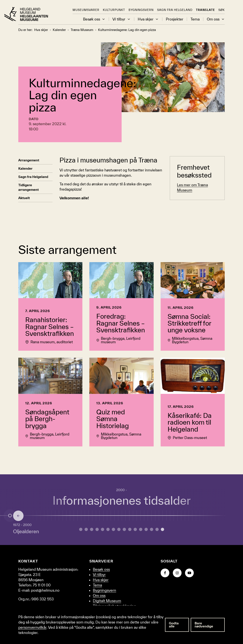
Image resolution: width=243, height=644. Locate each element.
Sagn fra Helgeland (175, 10)
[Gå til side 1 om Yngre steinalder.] (86, 529)
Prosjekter (175, 19)
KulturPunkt (114, 10)
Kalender (25, 168)
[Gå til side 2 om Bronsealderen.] (92, 529)
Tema (195, 19)
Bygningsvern (141, 10)
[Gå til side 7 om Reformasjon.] (119, 529)
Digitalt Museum (107, 601)
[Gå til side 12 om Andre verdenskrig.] (146, 529)
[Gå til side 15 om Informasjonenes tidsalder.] (162, 529)
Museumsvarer (86, 10)
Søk (222, 10)
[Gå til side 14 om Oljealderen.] (157, 529)
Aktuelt (24, 198)
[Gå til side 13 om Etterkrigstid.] (152, 529)
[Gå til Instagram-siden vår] (177, 573)
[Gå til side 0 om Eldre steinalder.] (81, 529)
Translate (205, 10)
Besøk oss (94, 19)
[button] (104, 19)
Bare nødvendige (204, 625)
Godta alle (174, 625)
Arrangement (29, 160)
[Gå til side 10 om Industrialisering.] (135, 529)
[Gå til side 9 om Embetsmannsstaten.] (130, 529)
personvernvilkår (32, 627)
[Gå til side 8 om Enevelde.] (124, 529)
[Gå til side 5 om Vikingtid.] (108, 529)
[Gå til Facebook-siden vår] (165, 573)
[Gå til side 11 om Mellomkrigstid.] (141, 529)
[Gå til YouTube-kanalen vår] (189, 573)
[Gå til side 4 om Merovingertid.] (103, 529)
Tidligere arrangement (29, 187)
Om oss (216, 19)
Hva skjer (148, 19)
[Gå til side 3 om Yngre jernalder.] (97, 529)
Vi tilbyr (121, 19)
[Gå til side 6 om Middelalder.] (113, 529)
